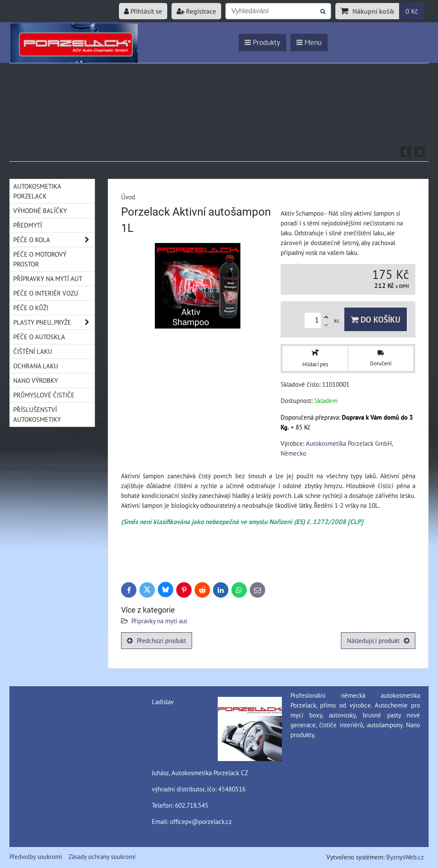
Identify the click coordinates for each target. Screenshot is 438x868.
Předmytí (28, 225)
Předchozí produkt (157, 640)
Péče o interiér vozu (46, 293)
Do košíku (376, 319)
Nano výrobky (36, 380)
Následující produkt (378, 640)
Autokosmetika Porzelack (37, 191)
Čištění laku (33, 351)
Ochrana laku (36, 366)
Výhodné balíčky (40, 210)
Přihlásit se (143, 11)
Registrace (196, 11)
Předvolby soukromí (36, 856)
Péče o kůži (31, 308)
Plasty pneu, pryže (54, 322)
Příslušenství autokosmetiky (37, 414)
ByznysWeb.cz (405, 857)
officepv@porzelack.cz (201, 821)
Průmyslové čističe (44, 395)
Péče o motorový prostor (40, 259)
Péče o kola (54, 240)
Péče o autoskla (39, 337)
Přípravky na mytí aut (159, 621)
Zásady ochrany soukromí (102, 856)
